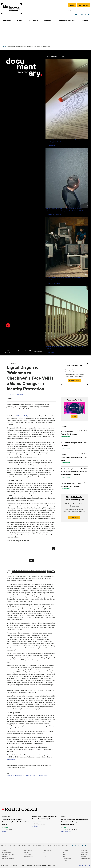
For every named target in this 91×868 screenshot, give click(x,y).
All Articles (10, 331)
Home (7, 25)
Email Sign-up (36, 845)
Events (20, 21)
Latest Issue (30, 331)
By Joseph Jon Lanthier (71, 829)
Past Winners (66, 861)
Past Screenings (29, 856)
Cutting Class (47, 796)
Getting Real (48, 850)
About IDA (7, 21)
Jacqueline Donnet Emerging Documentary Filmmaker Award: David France (16, 822)
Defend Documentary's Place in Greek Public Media (71, 438)
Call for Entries (67, 859)
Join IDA (85, 21)
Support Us (26, 845)
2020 (45, 856)
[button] (10, 304)
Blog (10, 845)
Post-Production (24, 796)
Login (72, 5)
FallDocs (27, 852)
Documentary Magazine (67, 21)
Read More (65, 418)
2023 (64, 854)
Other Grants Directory (7, 859)
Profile (6, 831)
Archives (35, 826)
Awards (65, 850)
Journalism (33, 796)
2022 (45, 854)
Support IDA (84, 5)
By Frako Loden (40, 824)
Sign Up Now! (73, 361)
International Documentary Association (11, 9)
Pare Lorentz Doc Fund (7, 854)
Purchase (40, 331)
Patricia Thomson (20, 379)
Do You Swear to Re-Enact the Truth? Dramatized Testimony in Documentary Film (72, 822)
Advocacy (48, 21)
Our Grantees (5, 856)
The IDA (3, 845)
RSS (59, 845)
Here (73, 398)
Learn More (73, 502)
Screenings (28, 850)
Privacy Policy (84, 865)
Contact (65, 845)
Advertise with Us (49, 845)
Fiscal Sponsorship (6, 852)
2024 (45, 852)
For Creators (33, 21)
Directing (68, 831)
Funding (4, 850)
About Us (17, 845)
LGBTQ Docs (14, 796)
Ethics (63, 831)
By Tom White (11, 829)
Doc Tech (39, 796)
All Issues (20, 331)
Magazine (84, 850)
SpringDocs (27, 854)
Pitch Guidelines (86, 859)
